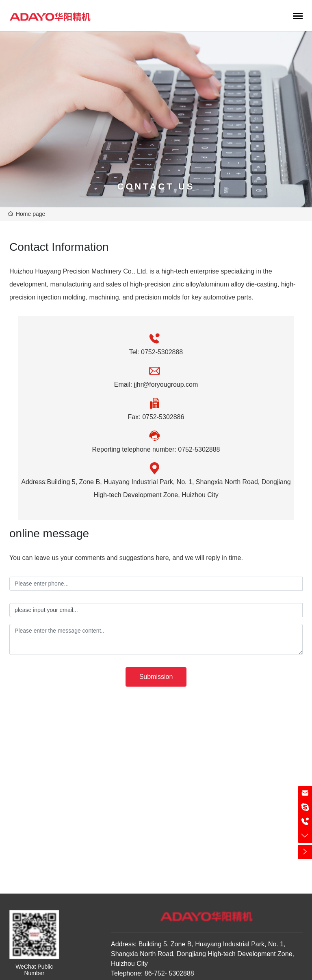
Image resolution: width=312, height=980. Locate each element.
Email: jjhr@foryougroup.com (156, 384)
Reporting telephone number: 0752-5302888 (156, 449)
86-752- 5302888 (168, 973)
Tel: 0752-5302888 (156, 352)
